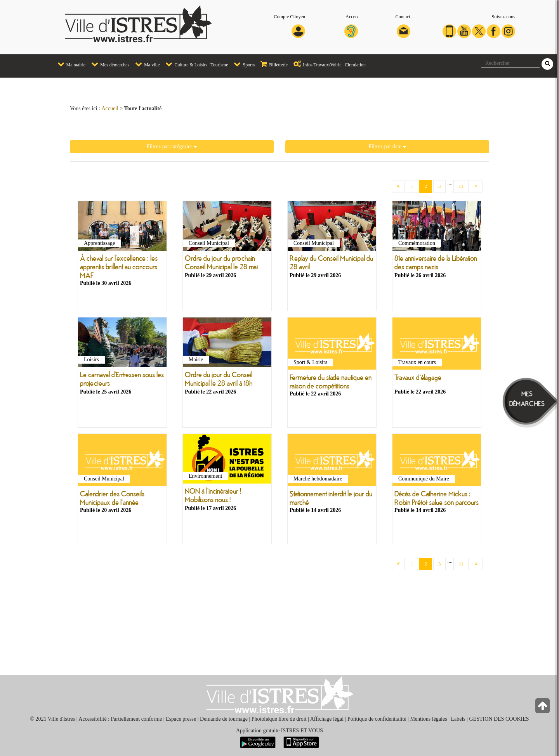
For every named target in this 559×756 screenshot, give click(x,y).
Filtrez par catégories (172, 147)
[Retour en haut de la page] (543, 708)
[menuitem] (69, 65)
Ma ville (145, 64)
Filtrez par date (387, 147)
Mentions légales (428, 719)
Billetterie (272, 64)
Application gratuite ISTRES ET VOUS (279, 731)
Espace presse (181, 719)
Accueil (110, 108)
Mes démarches (108, 64)
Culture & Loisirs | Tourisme (195, 64)
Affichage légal (327, 719)
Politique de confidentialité (377, 719)
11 (461, 186)
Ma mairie (70, 64)
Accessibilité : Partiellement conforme (120, 719)
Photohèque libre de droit (279, 719)
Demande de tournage (224, 719)
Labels (458, 719)
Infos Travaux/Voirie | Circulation (328, 64)
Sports (242, 64)
